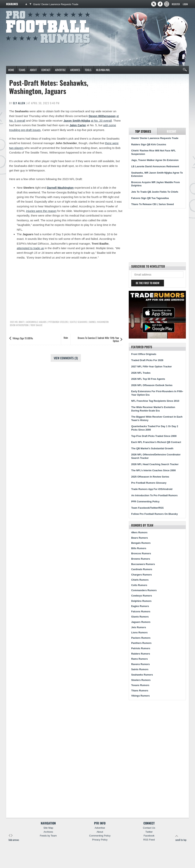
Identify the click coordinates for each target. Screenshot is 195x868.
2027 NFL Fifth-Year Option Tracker (151, 367)
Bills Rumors (139, 548)
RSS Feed (149, 840)
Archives (75, 70)
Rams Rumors (139, 659)
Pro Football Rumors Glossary (149, 483)
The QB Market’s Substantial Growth (152, 448)
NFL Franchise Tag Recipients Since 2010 (155, 401)
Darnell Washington (60, 188)
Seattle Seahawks (79, 322)
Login (185, 4)
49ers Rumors (139, 532)
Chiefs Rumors (140, 580)
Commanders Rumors (144, 590)
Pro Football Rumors (20, 10)
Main (66, 338)
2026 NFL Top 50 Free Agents (148, 379)
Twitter (149, 832)
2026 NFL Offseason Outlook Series (152, 385)
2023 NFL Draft (17, 322)
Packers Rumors (141, 638)
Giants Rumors (140, 617)
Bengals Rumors (141, 543)
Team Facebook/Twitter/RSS (147, 508)
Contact (46, 70)
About (33, 70)
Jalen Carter (78, 125)
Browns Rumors (141, 559)
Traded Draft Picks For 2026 (147, 360)
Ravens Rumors (140, 664)
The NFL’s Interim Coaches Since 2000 (153, 470)
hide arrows (14, 838)
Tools (88, 70)
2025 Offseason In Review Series (150, 477)
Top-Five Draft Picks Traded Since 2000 (154, 436)
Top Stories (143, 131)
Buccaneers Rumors (143, 564)
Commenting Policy (100, 836)
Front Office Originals (144, 354)
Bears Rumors (139, 538)
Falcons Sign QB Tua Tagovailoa (150, 198)
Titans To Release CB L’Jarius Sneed (153, 204)
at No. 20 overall (101, 121)
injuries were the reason (41, 211)
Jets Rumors (139, 627)
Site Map (48, 828)
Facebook (149, 836)
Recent (171, 131)
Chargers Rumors (141, 575)
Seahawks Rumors (142, 675)
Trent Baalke (36, 325)
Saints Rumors (140, 669)
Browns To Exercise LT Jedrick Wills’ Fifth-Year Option (98, 339)
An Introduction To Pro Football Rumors (154, 495)
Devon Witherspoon (102, 116)
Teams (22, 70)
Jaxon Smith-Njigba (77, 121)
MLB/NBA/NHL (103, 70)
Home (11, 70)
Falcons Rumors (141, 611)
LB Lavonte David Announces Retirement (155, 166)
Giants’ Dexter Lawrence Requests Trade (56, 4)
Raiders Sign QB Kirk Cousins (149, 144)
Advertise (60, 70)
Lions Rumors (139, 632)
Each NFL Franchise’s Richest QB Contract (156, 442)
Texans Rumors (140, 685)
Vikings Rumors (140, 696)
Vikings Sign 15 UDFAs (23, 338)
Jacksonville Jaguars (36, 322)
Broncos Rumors (141, 553)
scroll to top (181, 838)
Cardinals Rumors (142, 569)
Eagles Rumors (140, 606)
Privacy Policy (100, 840)
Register (176, 4)
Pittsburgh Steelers (58, 322)
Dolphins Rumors (141, 601)
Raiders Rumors (141, 654)
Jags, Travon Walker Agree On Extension (155, 160)
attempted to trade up (30, 248)
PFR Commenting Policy (145, 501)
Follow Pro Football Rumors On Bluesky (155, 514)
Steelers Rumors (141, 680)
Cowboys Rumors (142, 596)
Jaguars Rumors (141, 622)
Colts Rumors (139, 585)
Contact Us (149, 828)
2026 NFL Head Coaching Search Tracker (155, 464)
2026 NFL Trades (141, 373)
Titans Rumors (140, 691)
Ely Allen (19, 103)
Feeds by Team (48, 836)
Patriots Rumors (141, 648)
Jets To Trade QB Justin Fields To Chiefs (155, 192)
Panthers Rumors (141, 643)
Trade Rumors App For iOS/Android (152, 489)
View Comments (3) (66, 358)
